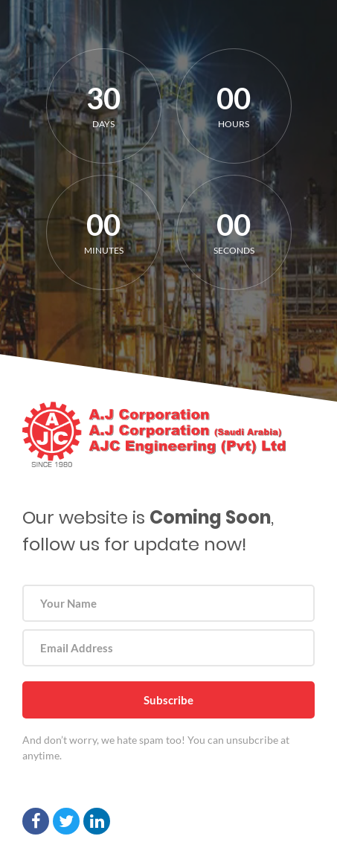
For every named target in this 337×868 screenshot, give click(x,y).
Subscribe (168, 700)
